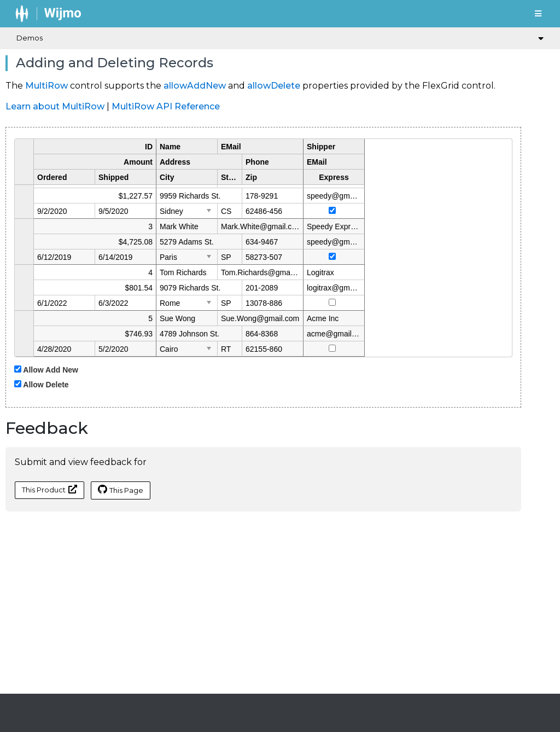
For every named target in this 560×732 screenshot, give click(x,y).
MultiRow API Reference (166, 106)
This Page (121, 490)
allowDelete (274, 86)
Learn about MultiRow (55, 106)
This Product (49, 489)
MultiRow (46, 86)
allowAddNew (195, 86)
